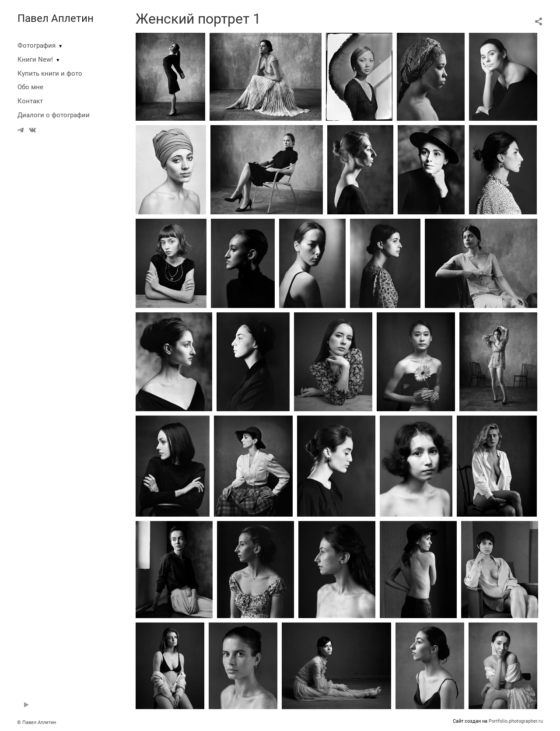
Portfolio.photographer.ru (516, 721)
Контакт (30, 101)
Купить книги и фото (50, 73)
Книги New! (35, 59)
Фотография (37, 45)
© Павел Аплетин (37, 722)
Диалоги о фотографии (54, 115)
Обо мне (30, 87)
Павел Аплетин (56, 18)
